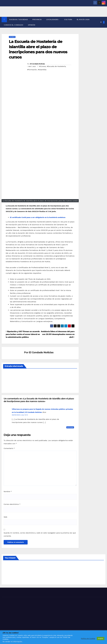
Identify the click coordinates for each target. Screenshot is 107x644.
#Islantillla (42, 70)
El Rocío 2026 (83, 20)
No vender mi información (12, 642)
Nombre (8, 491)
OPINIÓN (32, 25)
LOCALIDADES (53, 20)
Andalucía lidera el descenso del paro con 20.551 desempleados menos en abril (58, 334)
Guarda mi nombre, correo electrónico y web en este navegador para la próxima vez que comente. (40, 534)
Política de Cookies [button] (88, 639)
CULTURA (68, 20)
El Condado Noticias (38, 64)
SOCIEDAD (12, 37)
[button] (101, 22)
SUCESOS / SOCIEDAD (18, 20)
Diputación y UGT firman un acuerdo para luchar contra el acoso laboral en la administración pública (23, 334)
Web (5, 517)
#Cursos (43, 66)
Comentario (9, 448)
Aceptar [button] (101, 639)
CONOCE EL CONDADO (14, 25)
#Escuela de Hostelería (56, 66)
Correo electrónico (12, 504)
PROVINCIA (37, 20)
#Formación (32, 70)
